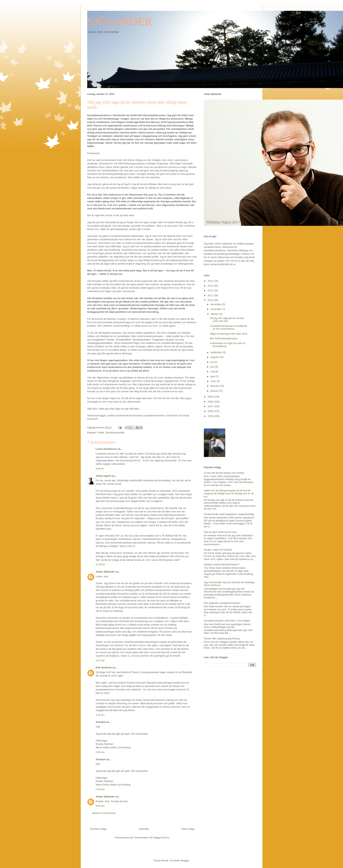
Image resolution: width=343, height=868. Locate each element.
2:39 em (100, 789)
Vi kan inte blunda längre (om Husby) (224, 473)
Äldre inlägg (188, 829)
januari (215, 391)
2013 (211, 286)
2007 (211, 406)
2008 (211, 402)
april (213, 376)
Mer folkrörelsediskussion (224, 338)
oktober (215, 314)
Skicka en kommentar (104, 813)
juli (212, 362)
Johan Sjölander (105, 572)
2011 (211, 295)
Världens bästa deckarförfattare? (222, 564)
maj (213, 371)
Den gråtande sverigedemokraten (222, 603)
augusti (215, 357)
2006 (211, 411)
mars (214, 381)
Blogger (185, 861)
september (217, 352)
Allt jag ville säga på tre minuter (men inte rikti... (227, 320)
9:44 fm (100, 469)
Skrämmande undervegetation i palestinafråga (229, 514)
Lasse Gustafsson (106, 449)
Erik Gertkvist (104, 668)
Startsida (144, 829)
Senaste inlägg (98, 829)
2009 (211, 397)
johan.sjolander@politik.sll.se (220, 264)
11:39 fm (101, 564)
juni (213, 367)
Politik (101, 433)
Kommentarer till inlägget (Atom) (152, 838)
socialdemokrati (123, 415)
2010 (211, 300)
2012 (211, 290)
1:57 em (100, 660)
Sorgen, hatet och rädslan (218, 550)
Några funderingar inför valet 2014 (229, 334)
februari (215, 386)
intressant (93, 419)
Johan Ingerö (104, 476)
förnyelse (138, 415)
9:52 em (100, 806)
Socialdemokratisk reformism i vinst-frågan (227, 621)
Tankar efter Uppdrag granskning (222, 638)
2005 (211, 416)
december (216, 304)
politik (111, 415)
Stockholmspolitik (115, 433)
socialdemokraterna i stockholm (160, 415)
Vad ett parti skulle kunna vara (220, 532)
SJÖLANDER (120, 21)
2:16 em (100, 715)
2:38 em (100, 752)
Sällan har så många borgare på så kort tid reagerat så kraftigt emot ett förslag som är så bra (229, 493)
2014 (211, 281)
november (216, 309)
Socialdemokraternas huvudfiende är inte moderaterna (229, 327)
